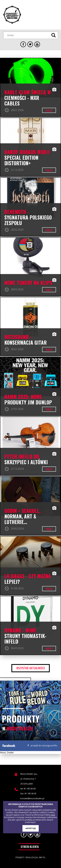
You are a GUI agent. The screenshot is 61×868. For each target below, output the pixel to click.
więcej (49, 110)
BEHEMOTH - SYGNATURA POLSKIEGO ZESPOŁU (28, 217)
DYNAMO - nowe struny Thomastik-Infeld (25, 636)
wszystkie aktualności (31, 668)
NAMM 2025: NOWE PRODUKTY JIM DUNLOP (28, 400)
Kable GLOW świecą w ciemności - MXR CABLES (28, 98)
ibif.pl (42, 857)
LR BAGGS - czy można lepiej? (28, 579)
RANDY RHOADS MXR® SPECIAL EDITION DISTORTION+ (27, 158)
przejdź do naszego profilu (44, 745)
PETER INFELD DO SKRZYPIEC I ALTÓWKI (26, 459)
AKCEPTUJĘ (31, 828)
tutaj (53, 815)
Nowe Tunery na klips (28, 283)
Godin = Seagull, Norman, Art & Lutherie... (22, 516)
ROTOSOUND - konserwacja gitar (26, 340)
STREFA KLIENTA (30, 847)
